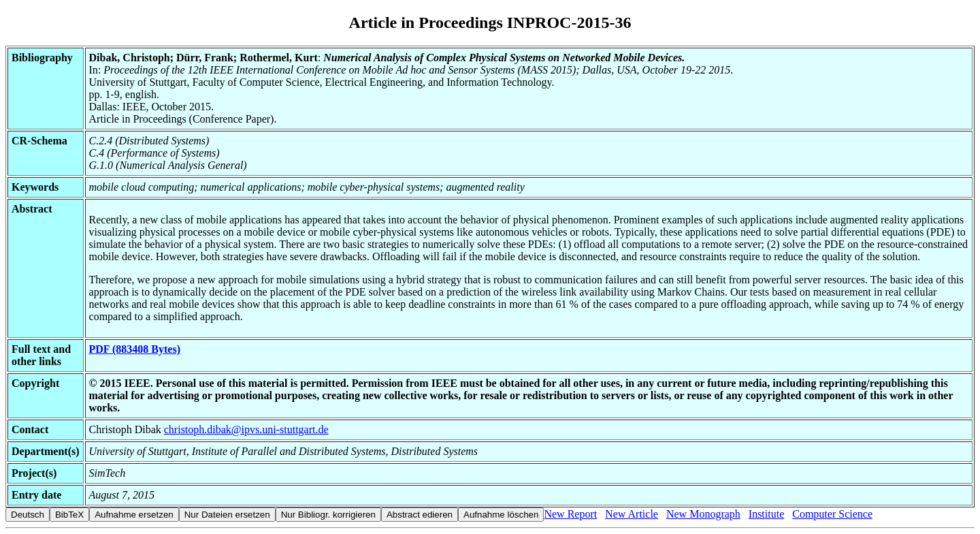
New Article (632, 514)
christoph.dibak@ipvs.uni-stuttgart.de (246, 429)
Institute (766, 514)
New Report (570, 514)
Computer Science (832, 514)
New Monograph (703, 514)
